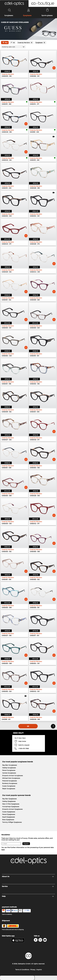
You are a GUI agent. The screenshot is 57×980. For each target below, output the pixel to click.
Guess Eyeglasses (9, 812)
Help (28, 896)
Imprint (39, 970)
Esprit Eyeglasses (9, 817)
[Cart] (47, 10)
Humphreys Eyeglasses (11, 807)
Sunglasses (9, 15)
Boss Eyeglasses (8, 820)
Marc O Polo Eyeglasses (11, 804)
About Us (28, 876)
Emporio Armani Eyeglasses (12, 809)
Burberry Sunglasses (10, 783)
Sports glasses (47, 15)
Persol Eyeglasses (9, 814)
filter (5, 43)
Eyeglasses (27, 15)
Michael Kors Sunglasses (11, 778)
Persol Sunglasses (9, 770)
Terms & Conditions (22, 970)
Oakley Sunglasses (9, 768)
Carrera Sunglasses (9, 773)
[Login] (28, 10)
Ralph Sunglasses (9, 789)
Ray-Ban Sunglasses (10, 765)
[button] (14, 3)
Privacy (33, 970)
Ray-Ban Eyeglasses (9, 799)
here (3, 850)
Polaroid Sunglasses (10, 781)
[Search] (10, 10)
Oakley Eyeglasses (9, 801)
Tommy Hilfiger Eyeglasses (12, 822)
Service (28, 886)
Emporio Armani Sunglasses (13, 776)
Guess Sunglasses (9, 786)
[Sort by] (13, 47)
